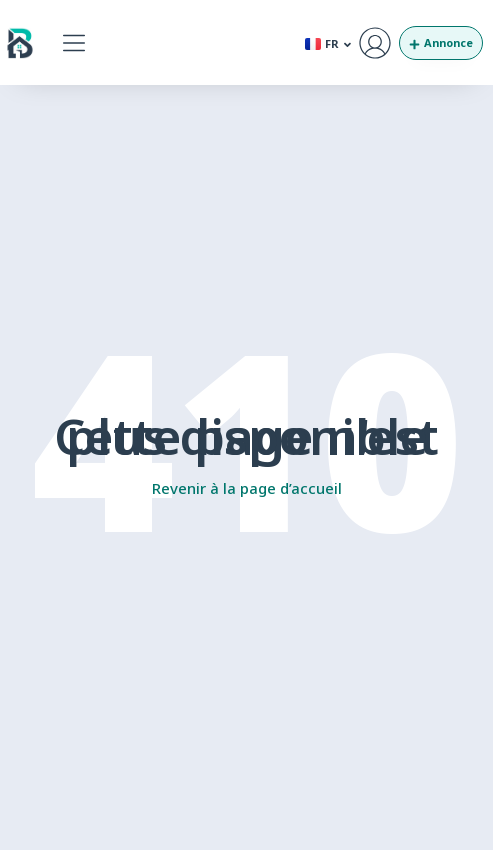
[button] (74, 42)
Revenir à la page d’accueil (247, 488)
